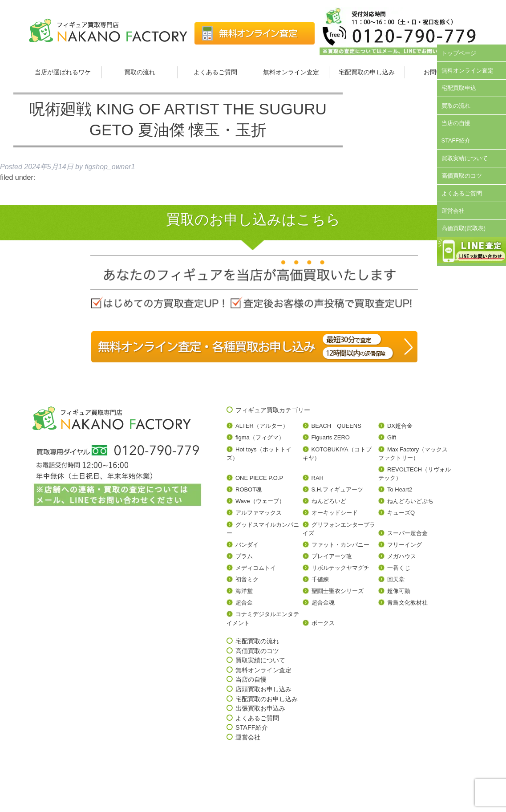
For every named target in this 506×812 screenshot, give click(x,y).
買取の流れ (140, 72)
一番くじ (399, 568)
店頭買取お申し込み (263, 689)
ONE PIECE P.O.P (259, 478)
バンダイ (247, 545)
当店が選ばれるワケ (64, 72)
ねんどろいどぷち (410, 501)
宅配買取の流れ (257, 641)
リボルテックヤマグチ (340, 568)
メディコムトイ (256, 568)
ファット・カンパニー (340, 545)
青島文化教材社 (407, 603)
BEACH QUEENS (336, 426)
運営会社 (453, 211)
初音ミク (247, 579)
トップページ (459, 53)
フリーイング (405, 545)
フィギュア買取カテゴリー (273, 410)
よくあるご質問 (215, 72)
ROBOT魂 (249, 489)
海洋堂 (244, 591)
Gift (392, 437)
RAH (318, 478)
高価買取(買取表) (464, 228)
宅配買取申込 (459, 88)
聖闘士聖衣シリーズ (338, 591)
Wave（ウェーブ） (260, 501)
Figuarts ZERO (331, 437)
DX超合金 (400, 426)
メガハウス (402, 556)
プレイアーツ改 (332, 556)
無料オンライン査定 (291, 72)
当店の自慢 (456, 123)
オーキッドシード (335, 513)
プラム (244, 556)
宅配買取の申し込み (367, 72)
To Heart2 (400, 489)
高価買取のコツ (462, 176)
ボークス (323, 623)
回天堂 (396, 579)
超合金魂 (323, 603)
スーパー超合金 (407, 533)
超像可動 (399, 591)
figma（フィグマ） (260, 437)
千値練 (320, 579)
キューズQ (401, 513)
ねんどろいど (329, 501)
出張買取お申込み (260, 708)
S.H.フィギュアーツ (337, 489)
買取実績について (465, 158)
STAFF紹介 (456, 140)
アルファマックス (259, 513)
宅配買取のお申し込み (267, 699)
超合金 (244, 603)
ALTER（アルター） (262, 426)
